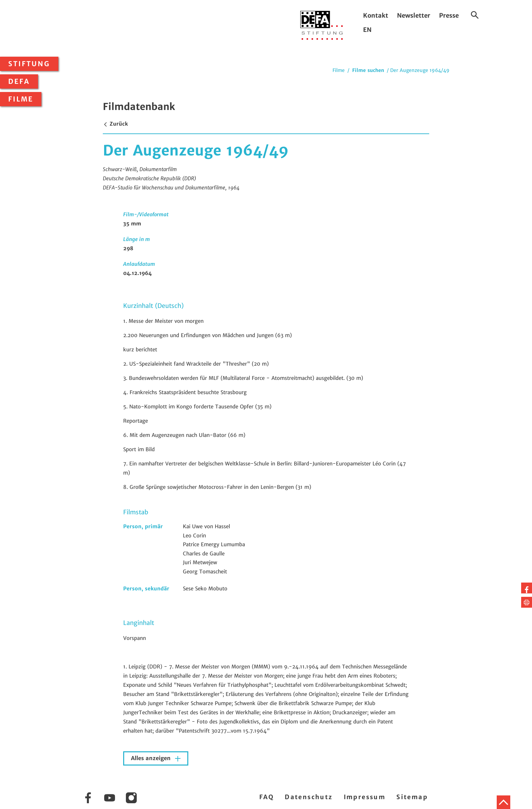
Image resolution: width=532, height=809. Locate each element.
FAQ (267, 797)
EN (367, 30)
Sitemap (412, 797)
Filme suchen (368, 70)
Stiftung (29, 64)
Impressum (365, 797)
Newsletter (414, 15)
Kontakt (376, 15)
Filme (21, 99)
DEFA (19, 81)
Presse (449, 15)
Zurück (115, 124)
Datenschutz (309, 797)
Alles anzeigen (152, 758)
